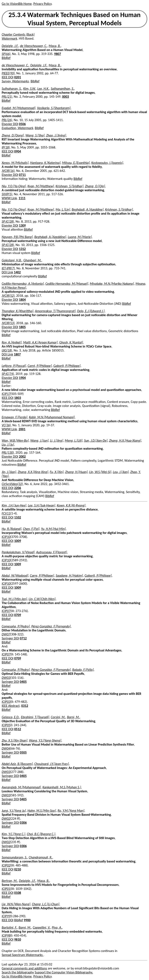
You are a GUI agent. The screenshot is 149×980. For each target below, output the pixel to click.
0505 (23, 752)
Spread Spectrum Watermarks (23, 955)
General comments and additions (24, 968)
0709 (17, 615)
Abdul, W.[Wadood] (15, 576)
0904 (17, 151)
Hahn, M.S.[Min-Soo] (42, 811)
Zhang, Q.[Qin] (95, 186)
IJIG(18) (7, 350)
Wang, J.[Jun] (39, 441)
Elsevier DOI (10, 124)
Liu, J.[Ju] (8, 445)
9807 (58, 54)
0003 (66, 97)
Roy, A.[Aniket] (12, 342)
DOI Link (7, 272)
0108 (17, 893)
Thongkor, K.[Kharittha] (17, 311)
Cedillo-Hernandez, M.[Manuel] (67, 284)
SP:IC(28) (8, 221)
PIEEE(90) (8, 73)
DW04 (6, 748)
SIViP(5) (7, 194)
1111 (22, 198)
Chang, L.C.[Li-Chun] (46, 904)
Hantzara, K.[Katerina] (45, 163)
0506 (22, 124)
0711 (22, 175)
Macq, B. (55, 46)
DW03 (6, 678)
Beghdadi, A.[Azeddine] (88, 209)
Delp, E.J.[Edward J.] (91, 311)
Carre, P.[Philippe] (42, 576)
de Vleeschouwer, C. (34, 46)
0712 (23, 638)
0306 (23, 823)
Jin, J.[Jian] (9, 472)
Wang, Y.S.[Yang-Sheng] (45, 740)
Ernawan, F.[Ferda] (15, 417)
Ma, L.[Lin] (63, 209)
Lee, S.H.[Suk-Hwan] (42, 505)
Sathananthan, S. (62, 89)
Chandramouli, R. (40, 857)
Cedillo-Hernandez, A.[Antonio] (23, 284)
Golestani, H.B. (12, 260)
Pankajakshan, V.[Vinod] (18, 552)
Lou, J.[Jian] (121, 472)
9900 (27, 920)
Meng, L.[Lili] (74, 441)
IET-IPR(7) (8, 268)
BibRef (6, 58)
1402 (17, 272)
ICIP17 (6, 394)
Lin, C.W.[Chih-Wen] (42, 599)
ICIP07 (6, 611)
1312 (22, 249)
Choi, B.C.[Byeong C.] (41, 834)
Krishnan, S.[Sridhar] (70, 186)
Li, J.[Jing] (57, 441)
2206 (17, 488)
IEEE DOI (8, 77)
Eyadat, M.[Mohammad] (19, 108)
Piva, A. (57, 927)
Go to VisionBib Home (17, 4)
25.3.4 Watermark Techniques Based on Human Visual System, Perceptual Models (74, 19)
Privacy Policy (42, 4)
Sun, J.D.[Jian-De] (96, 441)
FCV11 (6, 513)
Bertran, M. (9, 881)
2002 (22, 457)
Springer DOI (10, 638)
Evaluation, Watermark (17, 128)
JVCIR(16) (8, 171)
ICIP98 (6, 935)
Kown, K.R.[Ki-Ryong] (71, 505)
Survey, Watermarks (15, 81)
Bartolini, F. (9, 927)
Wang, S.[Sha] (35, 135)
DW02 (6, 819)
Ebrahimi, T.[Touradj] (35, 717)
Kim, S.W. (29, 89)
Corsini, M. (58, 717)
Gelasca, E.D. (11, 717)
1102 (17, 517)
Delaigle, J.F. (10, 46)
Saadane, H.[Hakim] (69, 576)
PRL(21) (7, 97)
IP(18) (6, 147)
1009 (17, 541)
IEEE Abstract (11, 706)
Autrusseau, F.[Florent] (51, 552)
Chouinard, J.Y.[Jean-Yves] (52, 764)
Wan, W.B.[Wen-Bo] (15, 441)
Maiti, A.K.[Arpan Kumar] (40, 342)
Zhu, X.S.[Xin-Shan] (15, 740)
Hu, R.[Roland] (11, 529)
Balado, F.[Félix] (83, 670)
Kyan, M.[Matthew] (41, 186)
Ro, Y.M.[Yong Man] (71, 811)
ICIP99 (6, 916)
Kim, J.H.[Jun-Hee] (14, 505)
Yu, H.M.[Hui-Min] (53, 529)
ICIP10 (6, 537)
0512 (17, 729)
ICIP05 (6, 725)
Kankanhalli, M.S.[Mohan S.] (62, 787)
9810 (17, 939)
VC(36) (6, 425)
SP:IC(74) (8, 374)
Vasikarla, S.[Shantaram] (54, 108)
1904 (22, 378)
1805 (22, 327)
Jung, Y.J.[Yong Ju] (14, 811)
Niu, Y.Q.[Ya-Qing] (14, 186)
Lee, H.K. (43, 89)
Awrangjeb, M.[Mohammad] (21, 787)
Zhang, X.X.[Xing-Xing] (33, 472)
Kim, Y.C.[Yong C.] (13, 834)
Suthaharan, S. (12, 89)
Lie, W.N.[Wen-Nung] (16, 904)
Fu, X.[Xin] (57, 472)
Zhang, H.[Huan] (76, 472)
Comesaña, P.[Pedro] (16, 626)
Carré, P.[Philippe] (40, 366)
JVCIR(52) (8, 296)
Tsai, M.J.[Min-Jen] (14, 599)
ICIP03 (6, 702)
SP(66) (6, 54)
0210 (17, 869)
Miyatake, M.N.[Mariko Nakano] (112, 284)
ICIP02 (6, 865)
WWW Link (9, 198)
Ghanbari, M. (32, 260)
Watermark (9, 38)
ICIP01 (6, 889)
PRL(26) (7, 120)
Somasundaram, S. (14, 857)
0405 (23, 682)
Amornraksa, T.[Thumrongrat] (55, 311)
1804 (22, 300)
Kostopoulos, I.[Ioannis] (107, 163)
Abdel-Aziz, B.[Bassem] (17, 764)
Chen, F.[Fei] (31, 529)
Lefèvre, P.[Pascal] (14, 366)
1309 (22, 225)
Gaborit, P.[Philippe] (67, 366)
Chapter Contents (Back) (18, 34)
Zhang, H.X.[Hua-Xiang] (125, 441)
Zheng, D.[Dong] (13, 135)
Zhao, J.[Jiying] (56, 135)
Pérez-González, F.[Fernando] (51, 626)
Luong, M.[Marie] (80, 237)
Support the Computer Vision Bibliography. (64, 972)
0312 (25, 706)
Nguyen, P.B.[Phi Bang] (17, 237)
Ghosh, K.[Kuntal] (71, 342)
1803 (17, 398)
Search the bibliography (18, 972)
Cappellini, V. (41, 927)
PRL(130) (8, 453)
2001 (22, 429)
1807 (17, 354)
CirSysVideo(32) (12, 484)
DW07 (6, 634)
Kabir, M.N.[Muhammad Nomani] (52, 417)
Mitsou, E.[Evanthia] (76, 163)
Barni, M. (73, 717)
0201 (17, 77)
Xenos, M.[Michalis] (15, 163)
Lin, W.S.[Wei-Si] (100, 472)
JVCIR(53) (8, 323)
